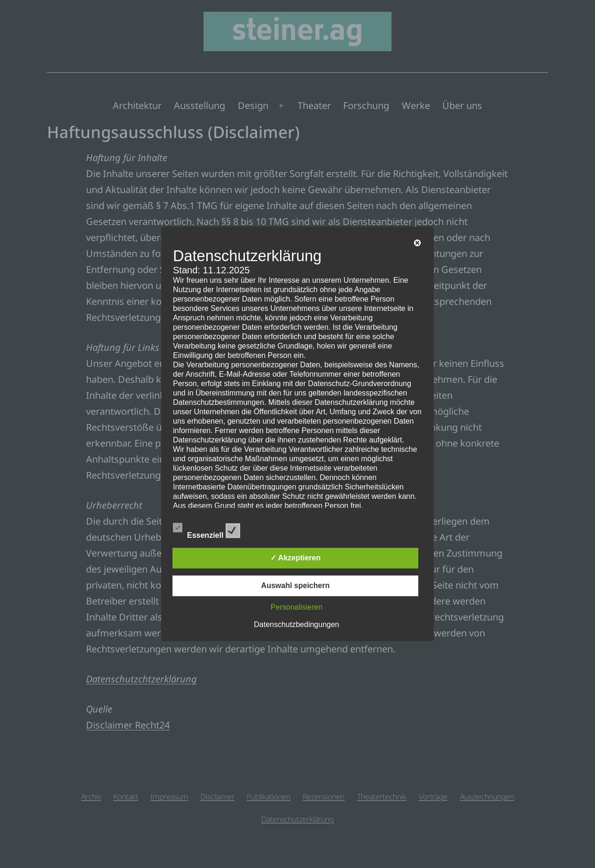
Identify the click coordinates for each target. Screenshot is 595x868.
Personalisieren (297, 608)
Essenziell (207, 529)
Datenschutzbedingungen (296, 625)
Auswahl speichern (296, 586)
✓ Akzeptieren (296, 558)
